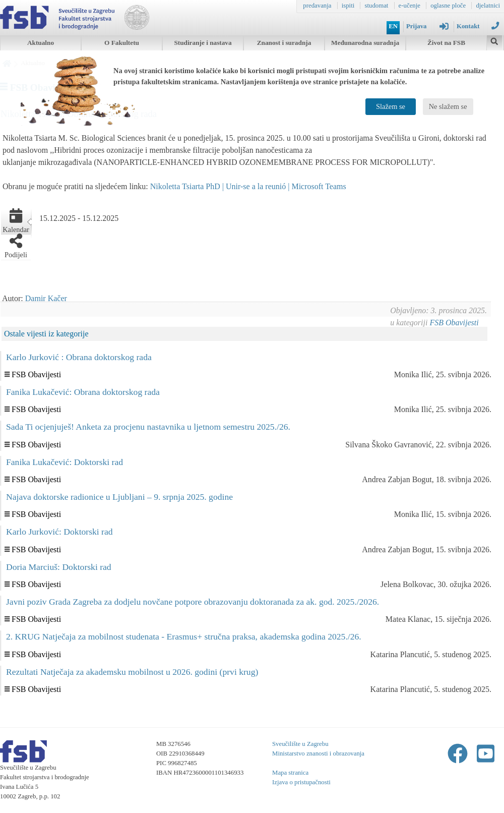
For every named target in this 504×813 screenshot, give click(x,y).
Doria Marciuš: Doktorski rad (59, 567)
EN (393, 26)
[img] (494, 40)
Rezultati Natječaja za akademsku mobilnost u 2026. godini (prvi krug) (132, 672)
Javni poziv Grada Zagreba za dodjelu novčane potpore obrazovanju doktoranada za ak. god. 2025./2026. (193, 602)
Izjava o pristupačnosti (301, 782)
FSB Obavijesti (454, 323)
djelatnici (488, 6)
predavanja (317, 6)
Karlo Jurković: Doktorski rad (59, 532)
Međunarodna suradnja (365, 43)
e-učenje (409, 6)
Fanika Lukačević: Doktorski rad (65, 462)
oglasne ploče (448, 6)
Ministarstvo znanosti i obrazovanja (318, 753)
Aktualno (41, 43)
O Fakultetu (122, 43)
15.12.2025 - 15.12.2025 (79, 218)
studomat (376, 6)
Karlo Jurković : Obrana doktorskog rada (79, 357)
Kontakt (478, 26)
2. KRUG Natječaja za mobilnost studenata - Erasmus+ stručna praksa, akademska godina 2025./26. (184, 636)
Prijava (427, 26)
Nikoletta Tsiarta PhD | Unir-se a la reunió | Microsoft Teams (248, 186)
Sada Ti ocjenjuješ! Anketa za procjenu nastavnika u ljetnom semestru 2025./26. (148, 427)
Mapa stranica (290, 773)
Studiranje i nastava (203, 43)
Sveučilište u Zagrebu (300, 744)
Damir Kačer (46, 298)
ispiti (348, 6)
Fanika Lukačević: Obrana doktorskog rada (83, 392)
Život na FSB (446, 43)
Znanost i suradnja (284, 43)
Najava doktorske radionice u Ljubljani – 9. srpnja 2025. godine (119, 497)
